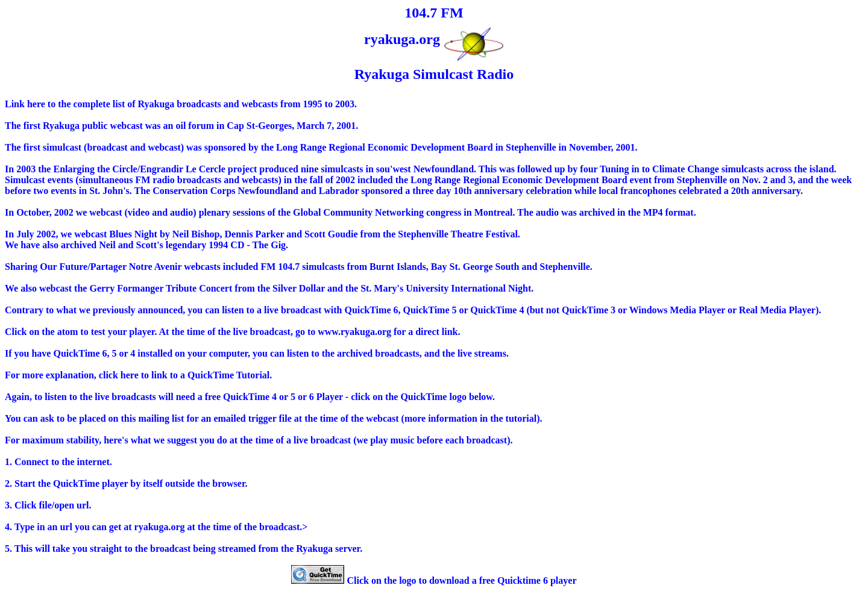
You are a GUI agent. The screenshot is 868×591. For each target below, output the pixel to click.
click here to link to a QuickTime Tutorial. (185, 375)
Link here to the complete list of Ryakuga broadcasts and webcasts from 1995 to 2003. (181, 104)
